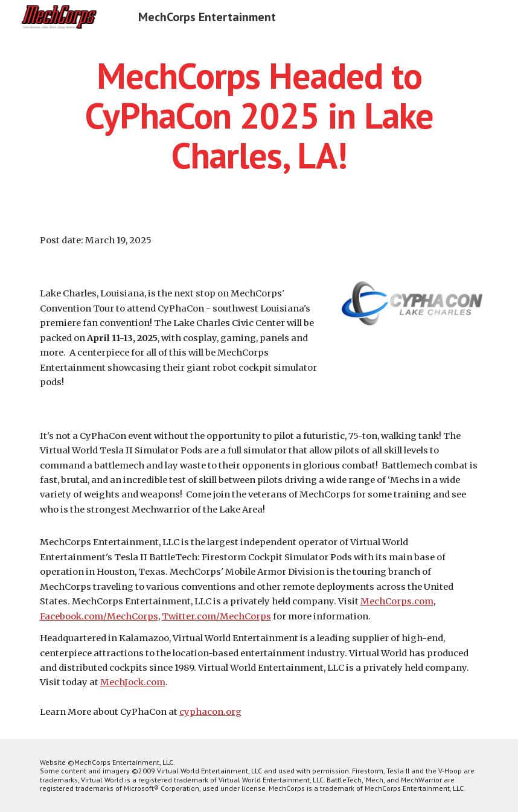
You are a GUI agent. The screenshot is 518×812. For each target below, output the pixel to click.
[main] (259, 115)
